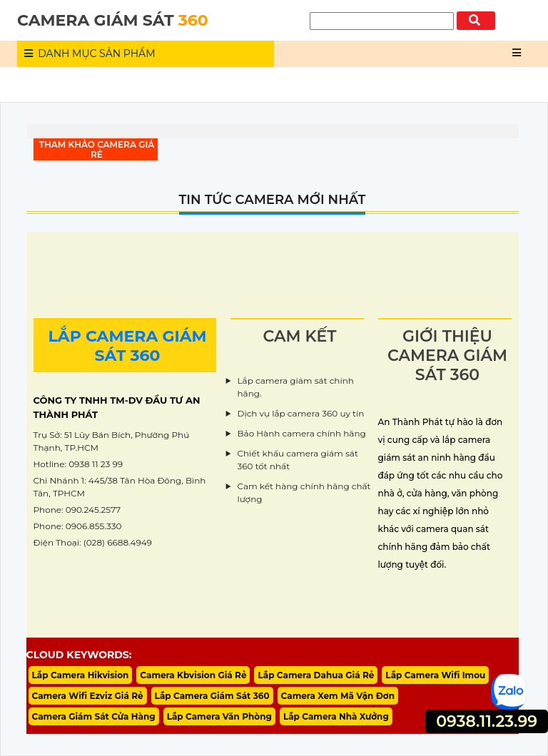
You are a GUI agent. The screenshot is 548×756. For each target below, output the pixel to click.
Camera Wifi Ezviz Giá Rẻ (88, 696)
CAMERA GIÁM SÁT (113, 20)
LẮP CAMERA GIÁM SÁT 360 (127, 346)
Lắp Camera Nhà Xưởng (336, 716)
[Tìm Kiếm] (382, 21)
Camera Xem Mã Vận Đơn (338, 696)
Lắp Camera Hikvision (81, 675)
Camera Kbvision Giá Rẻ (193, 675)
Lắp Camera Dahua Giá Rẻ (316, 675)
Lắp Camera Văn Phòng (219, 716)
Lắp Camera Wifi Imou (435, 675)
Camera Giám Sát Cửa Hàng (94, 716)
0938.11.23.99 (487, 721)
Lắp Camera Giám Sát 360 (212, 696)
